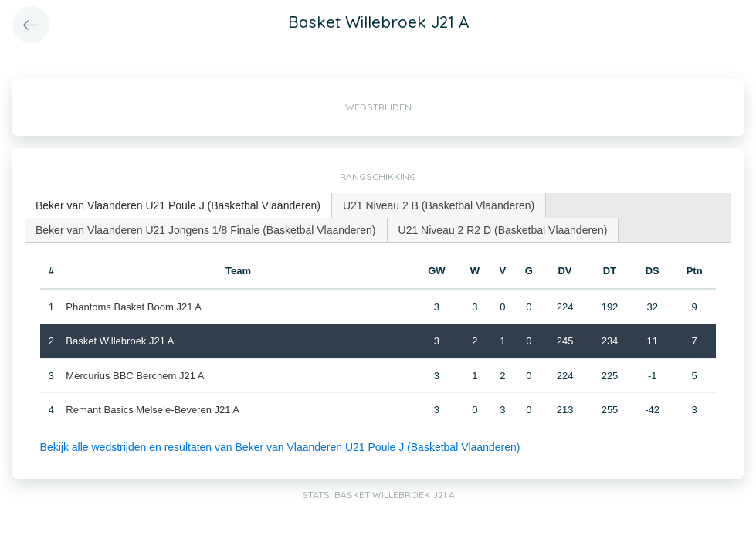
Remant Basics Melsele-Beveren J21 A (153, 410)
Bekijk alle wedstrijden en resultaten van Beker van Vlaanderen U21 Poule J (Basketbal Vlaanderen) (280, 447)
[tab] (178, 206)
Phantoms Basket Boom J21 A (134, 307)
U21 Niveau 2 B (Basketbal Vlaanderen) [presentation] (439, 205)
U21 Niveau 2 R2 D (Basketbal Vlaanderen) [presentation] (503, 230)
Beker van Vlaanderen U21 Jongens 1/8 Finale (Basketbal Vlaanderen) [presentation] (206, 230)
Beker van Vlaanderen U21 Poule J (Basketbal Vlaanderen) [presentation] (178, 205)
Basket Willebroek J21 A (120, 341)
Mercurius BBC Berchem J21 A (135, 376)
